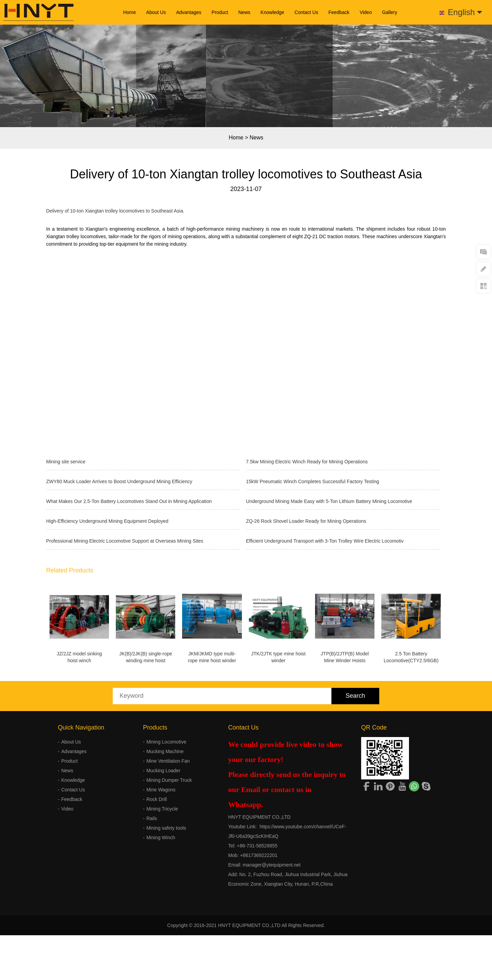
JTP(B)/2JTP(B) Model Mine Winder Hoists (376, 657)
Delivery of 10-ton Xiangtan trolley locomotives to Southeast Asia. (115, 211)
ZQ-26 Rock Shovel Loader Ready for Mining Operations (306, 521)
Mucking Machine (165, 835)
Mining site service (66, 462)
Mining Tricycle (162, 892)
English (465, 12)
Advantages (189, 12)
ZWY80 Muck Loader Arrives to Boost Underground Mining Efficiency (119, 481)
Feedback (339, 12)
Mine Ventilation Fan (168, 844)
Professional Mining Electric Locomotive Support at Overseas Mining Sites (125, 541)
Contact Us (306, 12)
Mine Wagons (161, 873)
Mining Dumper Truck (169, 863)
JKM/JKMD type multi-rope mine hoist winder (230, 657)
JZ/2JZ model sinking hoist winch (83, 657)
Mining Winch (161, 921)
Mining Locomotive (166, 825)
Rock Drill (156, 883)
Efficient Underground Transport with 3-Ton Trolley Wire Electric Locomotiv (325, 541)
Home (129, 12)
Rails (152, 902)
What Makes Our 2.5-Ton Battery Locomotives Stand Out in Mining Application (129, 501)
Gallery (389, 12)
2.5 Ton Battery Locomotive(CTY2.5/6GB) (83, 740)
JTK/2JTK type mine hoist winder (303, 657)
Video (366, 12)
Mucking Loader (163, 854)
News (244, 12)
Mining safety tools (166, 911)
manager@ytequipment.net (271, 948)
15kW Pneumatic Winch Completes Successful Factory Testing (313, 481)
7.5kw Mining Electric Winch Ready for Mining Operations (307, 462)
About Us (156, 12)
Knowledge (272, 12)
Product (220, 12)
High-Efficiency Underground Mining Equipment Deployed (107, 521)
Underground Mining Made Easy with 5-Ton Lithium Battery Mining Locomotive (329, 501)
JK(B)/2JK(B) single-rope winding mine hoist (156, 657)
